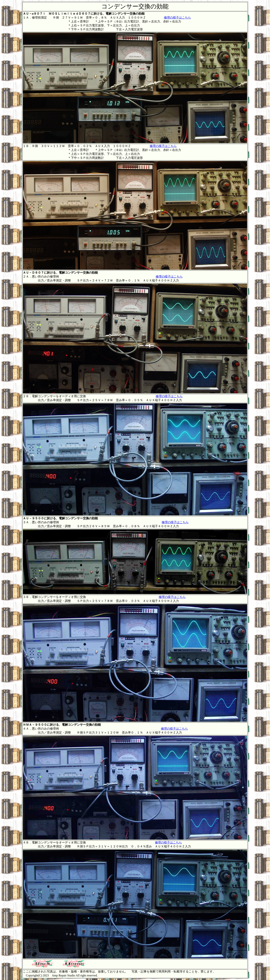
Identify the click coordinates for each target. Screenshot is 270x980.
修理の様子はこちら (177, 18)
